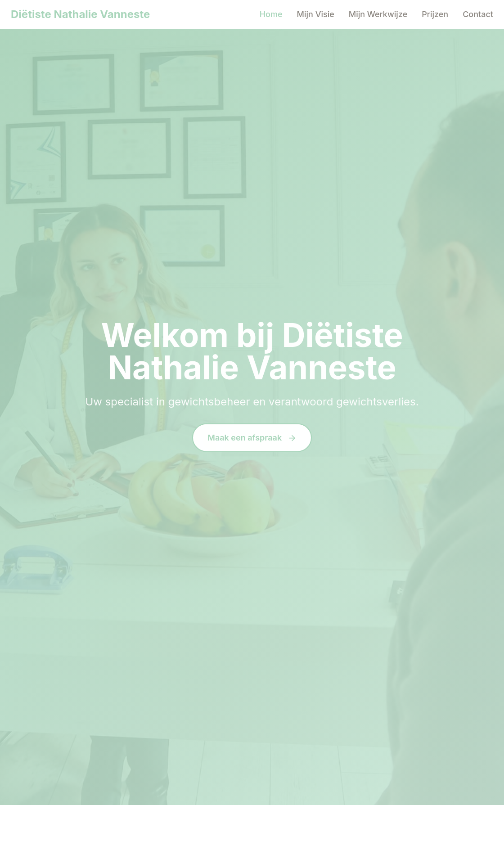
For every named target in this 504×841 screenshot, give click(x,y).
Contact (478, 14)
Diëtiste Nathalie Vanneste (80, 14)
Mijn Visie (316, 14)
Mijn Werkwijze (378, 14)
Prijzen (435, 14)
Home (271, 14)
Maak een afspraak (252, 438)
